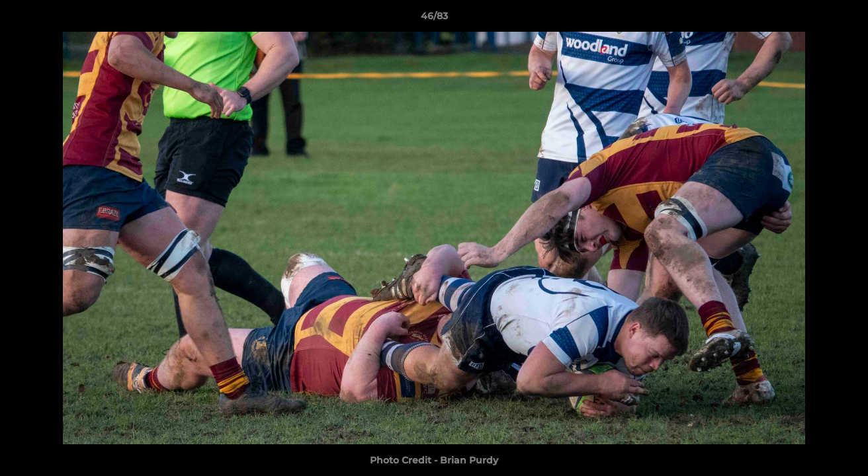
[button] (844, 19)
